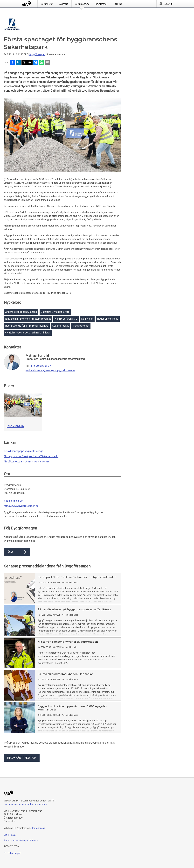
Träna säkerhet (81, 326)
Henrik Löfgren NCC (66, 319)
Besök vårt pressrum (22, 758)
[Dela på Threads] (30, 63)
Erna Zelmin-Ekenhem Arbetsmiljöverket (28, 319)
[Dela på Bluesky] (36, 63)
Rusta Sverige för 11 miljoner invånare (27, 326)
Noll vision (87, 319)
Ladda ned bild (15, 426)
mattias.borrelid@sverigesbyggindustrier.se (50, 370)
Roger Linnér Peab (108, 319)
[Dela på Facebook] (12, 63)
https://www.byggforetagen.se (21, 506)
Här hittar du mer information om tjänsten (25, 804)
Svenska (8, 853)
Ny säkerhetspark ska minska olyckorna (26, 462)
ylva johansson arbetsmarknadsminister (28, 333)
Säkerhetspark (60, 326)
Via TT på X (10, 835)
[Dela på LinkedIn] (18, 63)
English (18, 853)
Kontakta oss (38, 828)
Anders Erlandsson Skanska (21, 312)
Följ (17, 552)
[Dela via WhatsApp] (42, 63)
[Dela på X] (24, 63)
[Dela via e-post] (48, 63)
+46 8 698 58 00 (13, 501)
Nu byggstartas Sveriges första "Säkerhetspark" (31, 456)
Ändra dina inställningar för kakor (21, 841)
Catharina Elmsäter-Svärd (55, 312)
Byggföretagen (37, 54)
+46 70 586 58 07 (41, 366)
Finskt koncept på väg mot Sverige (24, 451)
